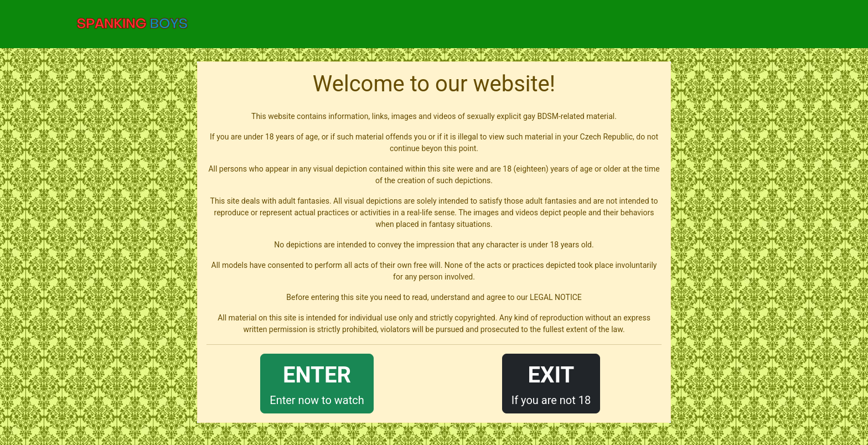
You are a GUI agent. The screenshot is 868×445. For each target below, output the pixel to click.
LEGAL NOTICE (556, 297)
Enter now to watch (317, 383)
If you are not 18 (551, 383)
